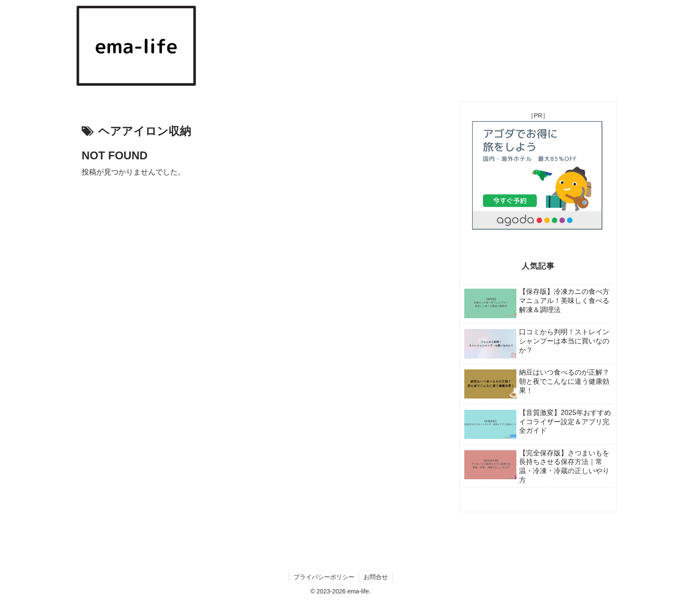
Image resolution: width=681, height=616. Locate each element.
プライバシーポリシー (324, 577)
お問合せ (376, 577)
